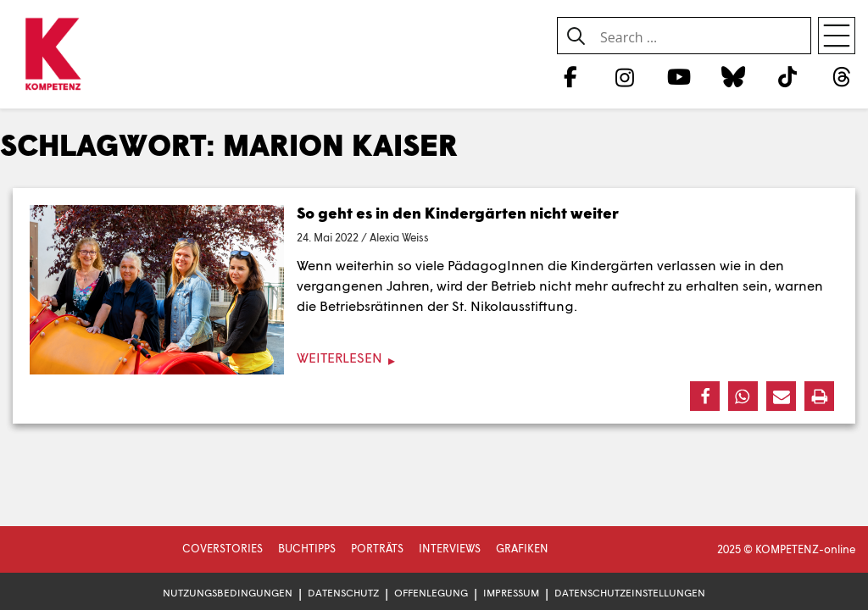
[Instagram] (624, 76)
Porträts (377, 548)
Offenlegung (431, 593)
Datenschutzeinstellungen (630, 593)
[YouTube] (679, 76)
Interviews (450, 548)
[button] (705, 396)
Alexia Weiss (399, 237)
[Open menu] (837, 36)
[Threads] (842, 76)
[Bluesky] (733, 76)
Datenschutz (343, 593)
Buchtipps (307, 548)
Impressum (511, 593)
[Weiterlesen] (434, 358)
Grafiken (522, 548)
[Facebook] (570, 76)
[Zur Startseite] (53, 55)
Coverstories (223, 548)
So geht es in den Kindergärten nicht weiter (458, 213)
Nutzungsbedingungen (228, 593)
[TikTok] (788, 76)
